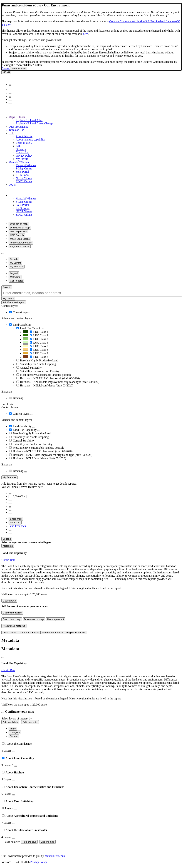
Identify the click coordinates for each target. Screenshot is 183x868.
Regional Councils (20, 246)
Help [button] (11, 133)
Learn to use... (24, 143)
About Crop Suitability (18, 801)
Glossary (21, 149)
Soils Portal (22, 172)
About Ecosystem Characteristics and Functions (33, 787)
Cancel (6, 68)
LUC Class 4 (41, 343)
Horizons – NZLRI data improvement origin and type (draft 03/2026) (60, 382)
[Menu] (6, 72)
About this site (24, 136)
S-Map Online (24, 168)
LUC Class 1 (41, 332)
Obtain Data (8, 560)
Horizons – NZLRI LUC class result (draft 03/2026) (50, 378)
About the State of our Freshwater (25, 830)
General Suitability (31, 368)
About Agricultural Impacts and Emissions (30, 816)
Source (14, 736)
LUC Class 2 (41, 335)
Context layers (21, 312)
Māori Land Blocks (20, 239)
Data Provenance (18, 127)
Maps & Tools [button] (17, 117)
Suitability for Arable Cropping (38, 364)
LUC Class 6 (41, 350)
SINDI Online (24, 181)
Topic (13, 729)
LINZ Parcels (17, 235)
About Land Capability (18, 758)
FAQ (18, 146)
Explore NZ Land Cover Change (34, 123)
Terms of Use (16, 130)
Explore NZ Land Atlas (29, 120)
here (86, 34)
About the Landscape (17, 744)
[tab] (91, 747)
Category (15, 732)
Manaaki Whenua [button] (19, 162)
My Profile (22, 159)
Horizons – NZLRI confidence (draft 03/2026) (47, 385)
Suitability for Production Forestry (40, 371)
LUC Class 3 (41, 339)
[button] (29, 195)
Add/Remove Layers (14, 302)
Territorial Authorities (21, 243)
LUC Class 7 (41, 353)
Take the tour (29, 842)
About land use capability (30, 140)
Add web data (30, 722)
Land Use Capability (32, 328)
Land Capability (22, 325)
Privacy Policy (24, 156)
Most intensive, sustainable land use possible (46, 375)
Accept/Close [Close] (18, 69)
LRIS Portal (23, 175)
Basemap (18, 398)
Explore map (48, 842)
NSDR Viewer (24, 178)
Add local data (10, 722)
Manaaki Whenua (26, 165)
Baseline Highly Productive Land (39, 360)
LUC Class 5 (41, 346)
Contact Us (22, 152)
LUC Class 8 (41, 357)
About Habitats (13, 772)
